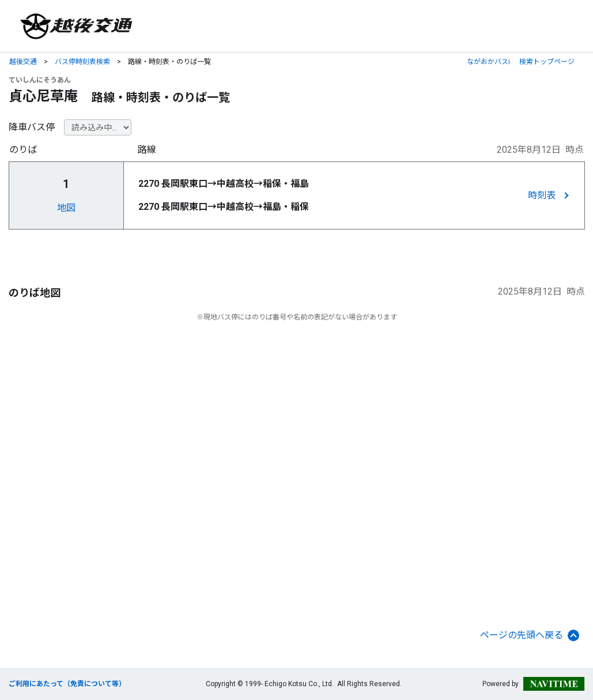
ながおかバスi (488, 62)
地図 (66, 208)
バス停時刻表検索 (82, 62)
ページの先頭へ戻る (530, 635)
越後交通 (23, 62)
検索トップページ (547, 62)
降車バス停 (32, 127)
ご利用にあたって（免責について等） (67, 684)
